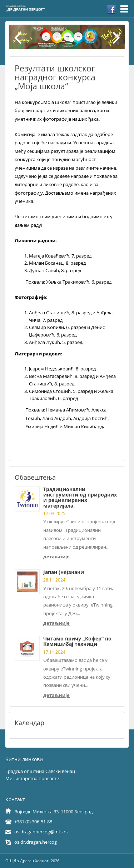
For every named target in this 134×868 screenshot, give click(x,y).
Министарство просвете (32, 778)
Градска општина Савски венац (40, 771)
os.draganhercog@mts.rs (41, 832)
